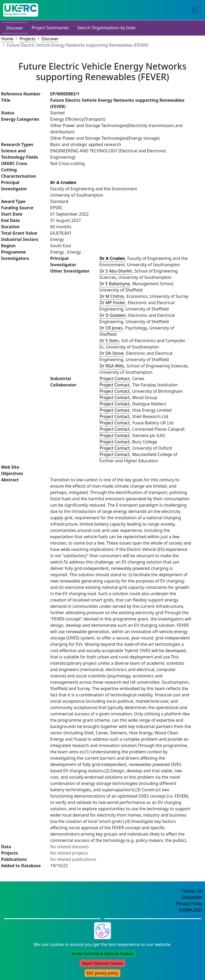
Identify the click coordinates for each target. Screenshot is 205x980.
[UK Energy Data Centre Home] (21, 10)
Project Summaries (50, 28)
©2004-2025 (191, 910)
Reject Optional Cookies (102, 963)
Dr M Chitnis (112, 296)
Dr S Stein (109, 341)
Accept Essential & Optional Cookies (103, 954)
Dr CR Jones (111, 328)
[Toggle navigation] (194, 10)
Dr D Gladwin (113, 315)
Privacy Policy (189, 904)
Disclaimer (192, 897)
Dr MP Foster (112, 303)
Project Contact (115, 379)
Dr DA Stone (112, 353)
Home (7, 39)
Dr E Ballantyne (115, 284)
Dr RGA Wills (112, 366)
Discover (15, 28)
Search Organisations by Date (106, 28)
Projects (27, 39)
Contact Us (192, 891)
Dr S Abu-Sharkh (116, 271)
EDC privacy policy (102, 973)
